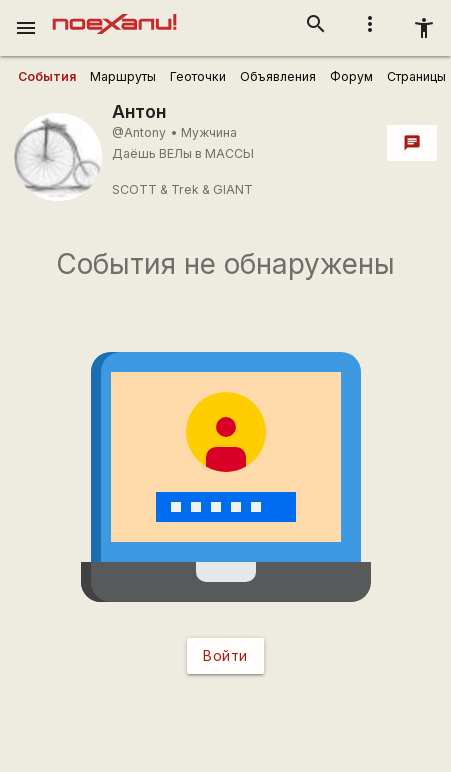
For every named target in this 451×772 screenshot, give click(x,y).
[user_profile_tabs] (47, 77)
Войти (225, 655)
